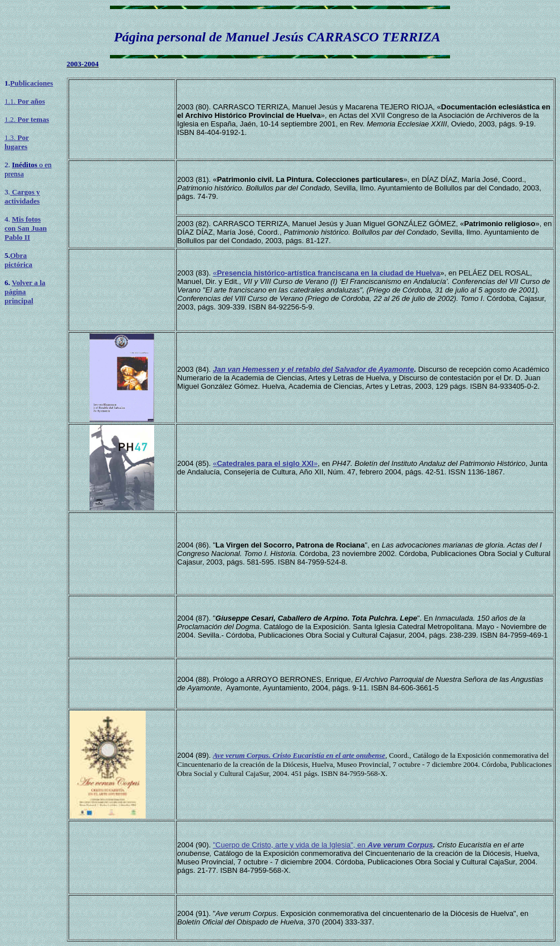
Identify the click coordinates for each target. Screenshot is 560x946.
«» (265, 463)
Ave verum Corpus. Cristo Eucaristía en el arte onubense (299, 755)
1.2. (27, 119)
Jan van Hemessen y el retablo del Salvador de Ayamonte (313, 369)
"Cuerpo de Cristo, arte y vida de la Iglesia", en (323, 845)
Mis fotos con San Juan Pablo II (26, 228)
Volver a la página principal (25, 292)
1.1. (25, 101)
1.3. (17, 142)
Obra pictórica (18, 260)
